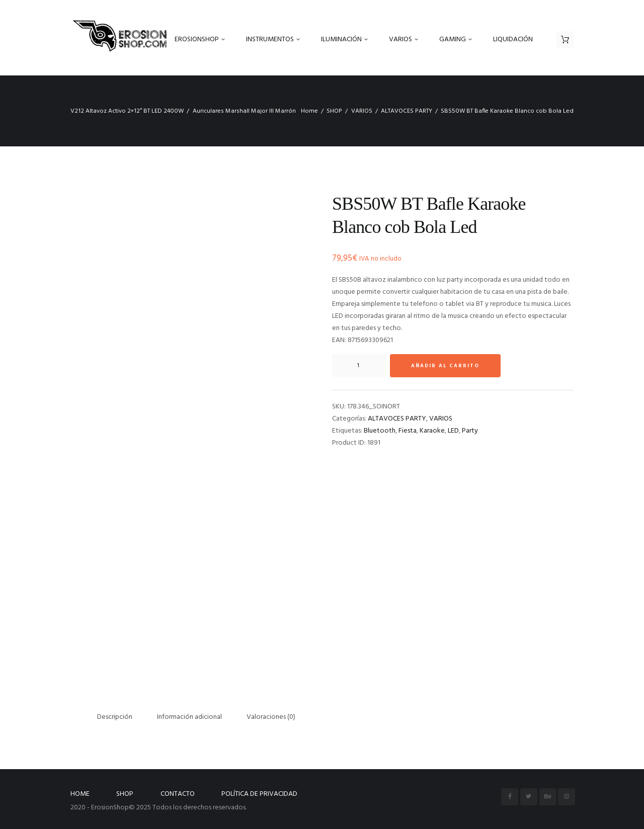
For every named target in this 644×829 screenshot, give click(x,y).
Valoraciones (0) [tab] (271, 717)
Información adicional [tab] (189, 717)
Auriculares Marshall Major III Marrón (244, 111)
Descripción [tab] (115, 717)
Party (470, 431)
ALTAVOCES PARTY (407, 111)
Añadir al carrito (445, 366)
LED (453, 431)
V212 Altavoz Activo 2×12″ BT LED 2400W (127, 111)
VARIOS (362, 111)
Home (309, 111)
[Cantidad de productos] (359, 366)
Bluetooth (380, 431)
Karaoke (432, 431)
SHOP (334, 111)
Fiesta (408, 431)
